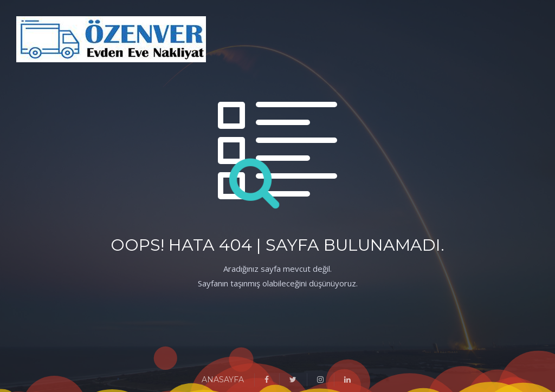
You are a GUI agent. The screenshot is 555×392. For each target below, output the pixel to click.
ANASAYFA (223, 380)
